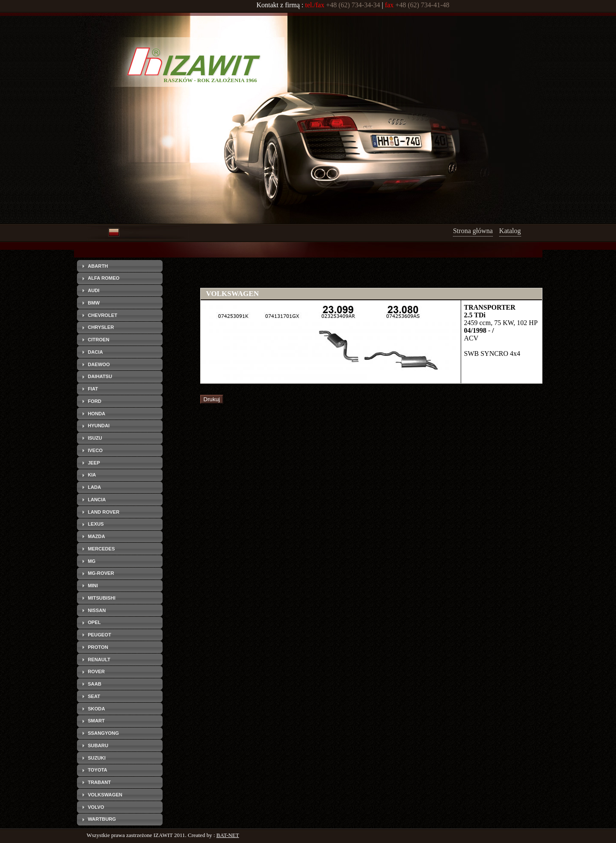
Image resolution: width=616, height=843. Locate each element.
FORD (95, 401)
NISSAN (97, 610)
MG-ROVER (101, 573)
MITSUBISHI (102, 598)
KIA (92, 475)
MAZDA (96, 536)
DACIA (95, 352)
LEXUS (96, 524)
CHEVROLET (102, 315)
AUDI (93, 290)
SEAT (94, 696)
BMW (94, 303)
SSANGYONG (103, 733)
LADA (94, 487)
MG (92, 561)
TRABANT (99, 782)
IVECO (95, 450)
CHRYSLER (101, 327)
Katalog (510, 231)
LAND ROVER (104, 512)
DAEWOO (99, 364)
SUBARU (98, 745)
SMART (96, 721)
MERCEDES (101, 549)
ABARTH (98, 266)
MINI (93, 586)
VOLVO (96, 807)
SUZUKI (97, 758)
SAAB (95, 684)
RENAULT (99, 660)
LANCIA (97, 500)
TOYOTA (98, 770)
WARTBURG (102, 819)
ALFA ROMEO (104, 278)
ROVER (96, 671)
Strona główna (473, 231)
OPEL (94, 622)
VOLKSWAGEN (105, 795)
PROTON (98, 647)
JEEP (94, 463)
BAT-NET (228, 835)
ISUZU (95, 438)
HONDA (96, 414)
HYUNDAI (99, 426)
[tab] (120, 266)
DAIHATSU (100, 376)
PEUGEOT (99, 635)
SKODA (96, 709)
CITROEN (98, 340)
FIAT (93, 389)
